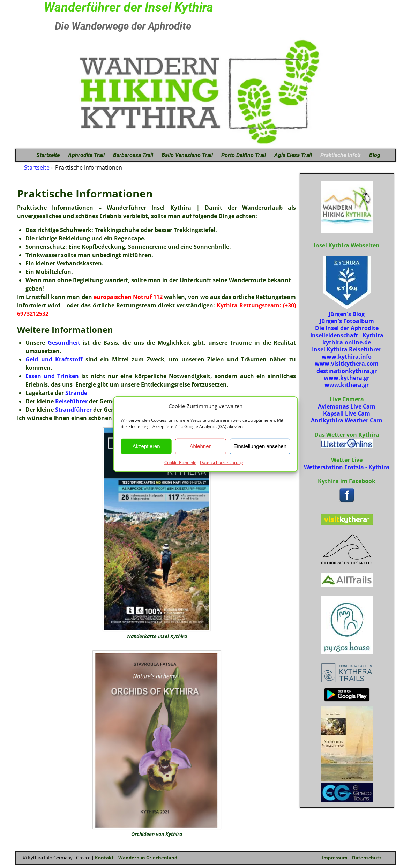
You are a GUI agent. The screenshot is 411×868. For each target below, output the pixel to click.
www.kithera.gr (347, 385)
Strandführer (73, 410)
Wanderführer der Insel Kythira (129, 7)
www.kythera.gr (347, 378)
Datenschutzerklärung (222, 462)
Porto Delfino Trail (244, 155)
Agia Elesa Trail (293, 155)
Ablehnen (200, 446)
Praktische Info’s (341, 155)
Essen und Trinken (52, 376)
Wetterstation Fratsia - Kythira (347, 467)
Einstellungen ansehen (260, 446)
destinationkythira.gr (347, 371)
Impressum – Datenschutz (352, 858)
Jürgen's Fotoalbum (347, 321)
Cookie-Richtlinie (180, 462)
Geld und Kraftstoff (54, 359)
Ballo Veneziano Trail (187, 155)
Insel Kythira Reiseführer (347, 349)
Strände (76, 393)
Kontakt (104, 858)
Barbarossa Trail (133, 155)
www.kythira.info (347, 357)
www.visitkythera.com (347, 364)
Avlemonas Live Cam (347, 406)
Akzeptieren (146, 446)
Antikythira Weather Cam (347, 420)
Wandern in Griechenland (148, 858)
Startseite (48, 155)
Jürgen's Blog (347, 314)
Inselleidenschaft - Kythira (347, 335)
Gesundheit (65, 343)
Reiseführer (71, 401)
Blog (375, 155)
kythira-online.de (347, 342)
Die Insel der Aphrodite (347, 328)
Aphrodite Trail (86, 155)
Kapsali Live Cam (347, 413)
